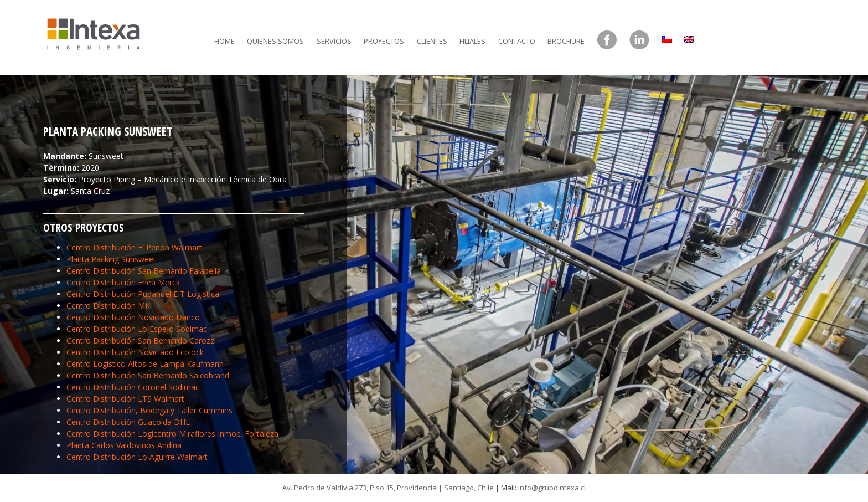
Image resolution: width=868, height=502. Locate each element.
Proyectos (384, 41)
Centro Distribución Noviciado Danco (133, 317)
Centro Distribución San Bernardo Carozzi (141, 340)
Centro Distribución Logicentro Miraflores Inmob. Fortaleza (172, 434)
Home (224, 41)
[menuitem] (667, 37)
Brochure (566, 41)
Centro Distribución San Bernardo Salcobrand (148, 375)
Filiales (472, 41)
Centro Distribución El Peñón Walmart (134, 247)
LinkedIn (639, 40)
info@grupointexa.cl (552, 488)
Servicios (334, 41)
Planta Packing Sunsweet (111, 259)
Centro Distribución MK (108, 306)
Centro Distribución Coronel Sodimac (133, 387)
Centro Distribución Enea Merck (123, 282)
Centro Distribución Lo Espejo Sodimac (137, 329)
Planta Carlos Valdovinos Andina (124, 445)
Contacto (517, 41)
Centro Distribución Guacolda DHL (128, 422)
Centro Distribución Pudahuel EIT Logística (143, 294)
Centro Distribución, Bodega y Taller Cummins (149, 410)
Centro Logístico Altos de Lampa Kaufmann (145, 364)
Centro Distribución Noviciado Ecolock (135, 352)
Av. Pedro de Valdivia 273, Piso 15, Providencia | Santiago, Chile (388, 488)
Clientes (432, 41)
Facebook (607, 40)
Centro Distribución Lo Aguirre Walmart (137, 457)
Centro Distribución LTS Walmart (125, 399)
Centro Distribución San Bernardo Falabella (144, 271)
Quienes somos (275, 41)
